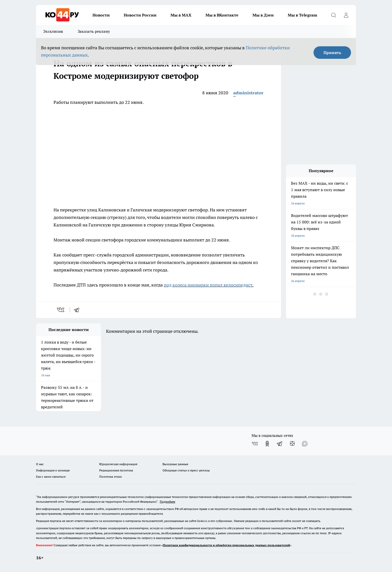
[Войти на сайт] (346, 15)
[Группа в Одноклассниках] (267, 444)
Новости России (140, 15)
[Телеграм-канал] (280, 444)
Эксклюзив (53, 31)
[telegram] (78, 310)
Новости (101, 15)
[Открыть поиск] (333, 15)
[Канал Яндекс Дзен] (292, 444)
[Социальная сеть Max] (305, 444)
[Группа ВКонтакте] (255, 444)
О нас (40, 464)
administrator (248, 93)
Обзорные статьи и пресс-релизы (186, 470)
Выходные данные (175, 464)
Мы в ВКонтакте (222, 15)
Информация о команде (53, 470)
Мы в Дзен (263, 15)
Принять (332, 53)
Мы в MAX (181, 15)
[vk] (61, 310)
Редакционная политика (116, 470)
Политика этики (110, 477)
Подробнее (167, 502)
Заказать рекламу (94, 31)
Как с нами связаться (51, 477)
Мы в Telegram (302, 15)
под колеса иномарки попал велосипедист (208, 285)
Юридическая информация (118, 464)
